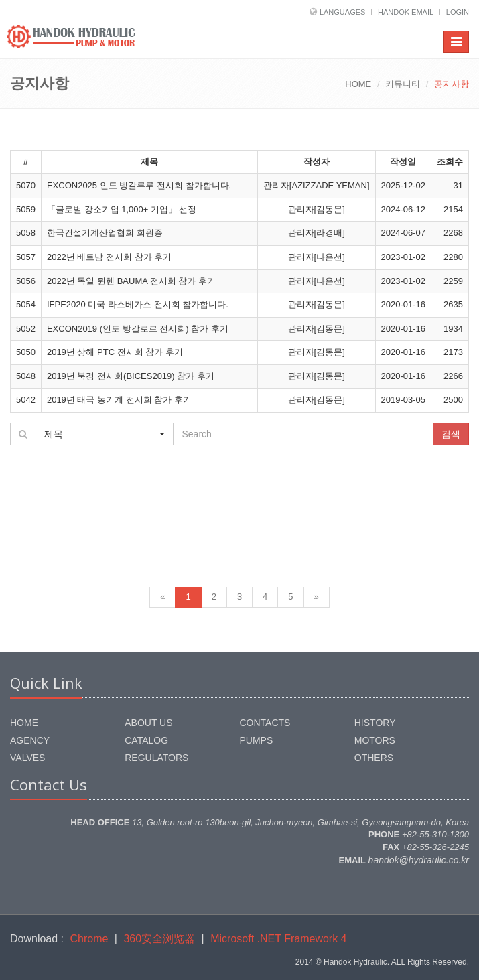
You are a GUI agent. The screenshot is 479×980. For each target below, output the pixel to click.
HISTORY (375, 723)
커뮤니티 (403, 84)
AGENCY (30, 740)
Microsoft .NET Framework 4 (278, 939)
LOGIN (458, 12)
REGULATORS (156, 758)
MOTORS (375, 740)
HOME (358, 84)
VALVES (27, 758)
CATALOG (146, 740)
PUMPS (257, 740)
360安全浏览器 (159, 939)
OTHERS (374, 758)
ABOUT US (148, 723)
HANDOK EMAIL (406, 12)
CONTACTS (265, 723)
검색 (451, 434)
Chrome (89, 939)
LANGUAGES (342, 12)
